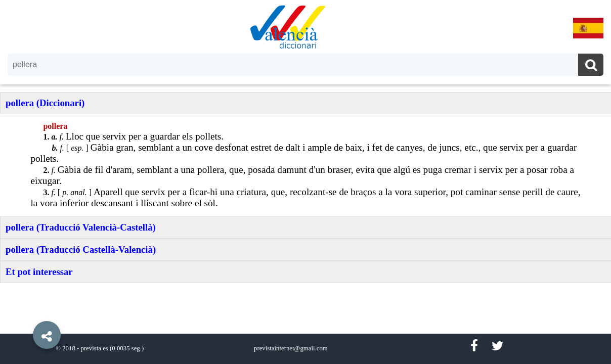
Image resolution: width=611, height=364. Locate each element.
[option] (305, 182)
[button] (25, 312)
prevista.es (94, 348)
